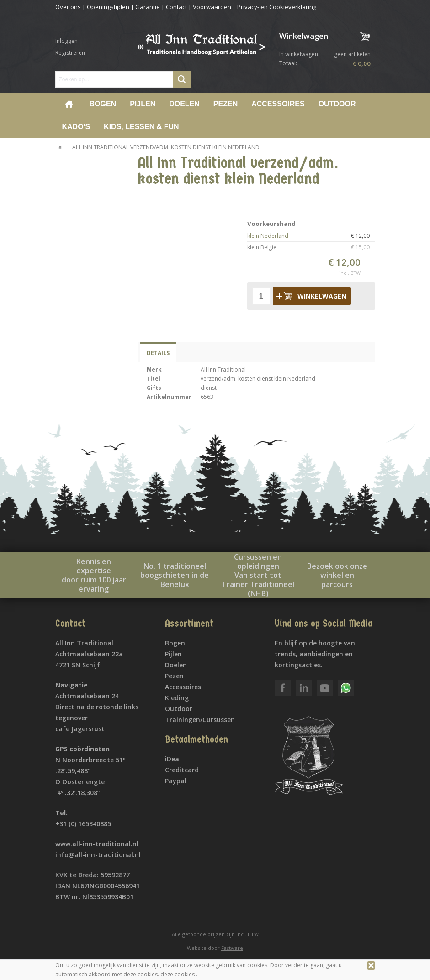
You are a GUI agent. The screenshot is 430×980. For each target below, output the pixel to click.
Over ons (68, 7)
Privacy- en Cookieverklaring (277, 7)
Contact (176, 7)
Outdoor (337, 104)
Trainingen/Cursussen (200, 720)
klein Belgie (311, 247)
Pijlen (143, 104)
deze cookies (178, 974)
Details (158, 353)
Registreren (70, 53)
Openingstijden (108, 7)
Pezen (226, 104)
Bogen (103, 104)
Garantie (148, 7)
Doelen (184, 104)
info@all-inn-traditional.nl (98, 855)
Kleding (177, 698)
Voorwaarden (212, 7)
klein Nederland (311, 236)
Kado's (76, 127)
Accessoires (278, 104)
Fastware (232, 948)
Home (69, 104)
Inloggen (66, 41)
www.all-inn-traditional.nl (97, 844)
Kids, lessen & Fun (141, 127)
